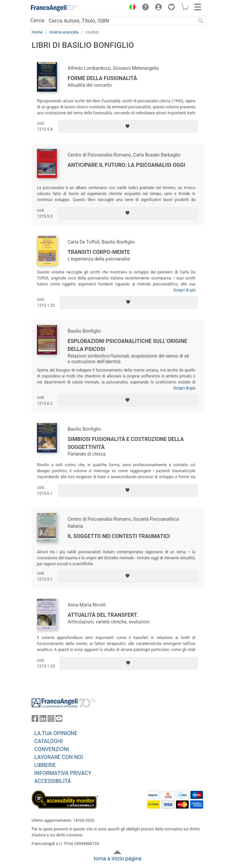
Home (37, 32)
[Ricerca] (201, 21)
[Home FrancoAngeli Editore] (54, 8)
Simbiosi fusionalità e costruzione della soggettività (126, 443)
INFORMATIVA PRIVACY (63, 773)
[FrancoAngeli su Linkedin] (43, 720)
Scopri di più (184, 290)
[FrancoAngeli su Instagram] (51, 720)
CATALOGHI (48, 741)
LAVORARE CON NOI (59, 757)
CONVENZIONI (52, 749)
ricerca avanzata (64, 32)
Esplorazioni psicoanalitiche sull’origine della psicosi (127, 345)
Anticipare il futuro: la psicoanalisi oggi (126, 165)
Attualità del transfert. (103, 615)
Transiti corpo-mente (99, 252)
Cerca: (38, 20)
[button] (131, 8)
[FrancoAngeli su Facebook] (35, 720)
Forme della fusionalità (102, 78)
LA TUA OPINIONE (56, 733)
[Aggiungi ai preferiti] (128, 126)
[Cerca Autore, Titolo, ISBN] (121, 21)
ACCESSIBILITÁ (53, 781)
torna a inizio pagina (117, 859)
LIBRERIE (45, 765)
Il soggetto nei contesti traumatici (119, 536)
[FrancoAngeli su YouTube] (59, 720)
